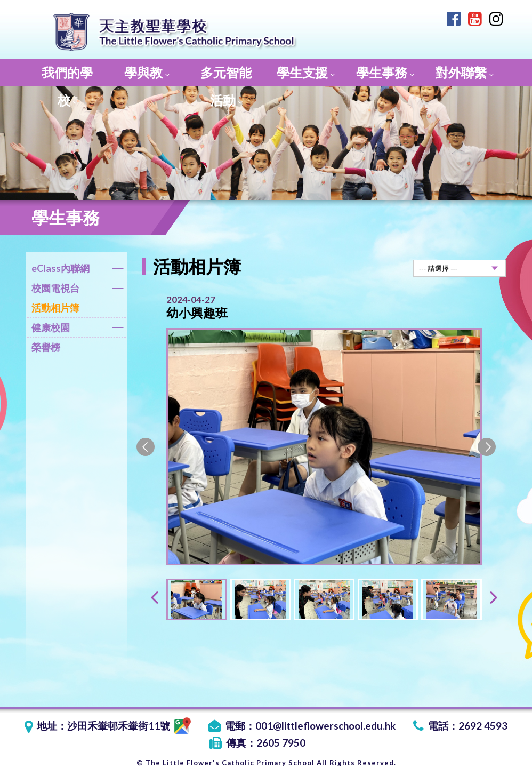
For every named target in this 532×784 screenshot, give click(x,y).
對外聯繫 (465, 72)
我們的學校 (67, 75)
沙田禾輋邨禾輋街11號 (129, 726)
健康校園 (78, 329)
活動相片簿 (55, 308)
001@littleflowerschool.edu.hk (325, 726)
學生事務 (385, 72)
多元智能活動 (226, 75)
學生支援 (306, 72)
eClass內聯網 (78, 270)
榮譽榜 (46, 347)
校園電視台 (78, 290)
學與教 (147, 72)
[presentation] (154, 597)
